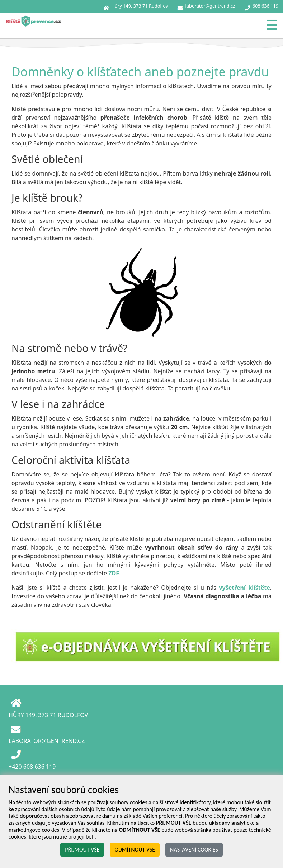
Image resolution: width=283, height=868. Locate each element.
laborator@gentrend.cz (210, 6)
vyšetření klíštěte (244, 588)
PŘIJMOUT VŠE (82, 850)
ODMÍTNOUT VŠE (135, 850)
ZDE (114, 573)
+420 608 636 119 (32, 767)
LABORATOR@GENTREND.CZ (47, 741)
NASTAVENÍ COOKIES (194, 850)
